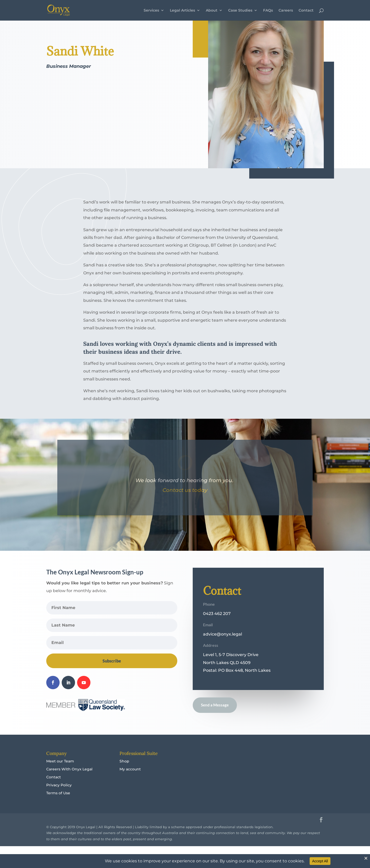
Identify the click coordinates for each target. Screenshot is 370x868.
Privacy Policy (59, 795)
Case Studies (240, 11)
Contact (306, 11)
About (212, 11)
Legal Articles (182, 11)
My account (130, 779)
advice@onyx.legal (223, 644)
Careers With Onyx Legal (69, 779)
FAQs (268, 11)
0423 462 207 (217, 624)
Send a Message (215, 715)
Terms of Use (58, 803)
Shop (124, 771)
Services (151, 11)
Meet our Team (60, 771)
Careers (286, 11)
